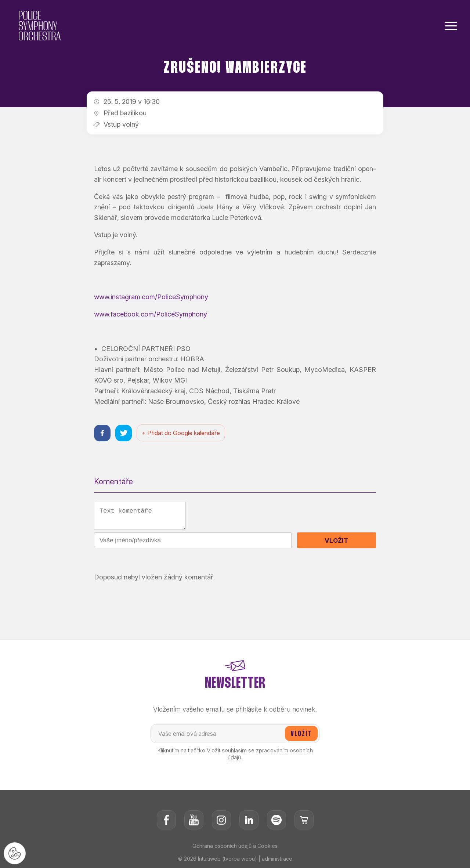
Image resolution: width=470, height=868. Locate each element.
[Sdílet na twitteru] (124, 433)
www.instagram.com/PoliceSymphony (151, 297)
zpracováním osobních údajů (270, 754)
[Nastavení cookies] (15, 853)
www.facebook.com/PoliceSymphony (151, 314)
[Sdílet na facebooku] (102, 433)
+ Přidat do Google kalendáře (181, 433)
